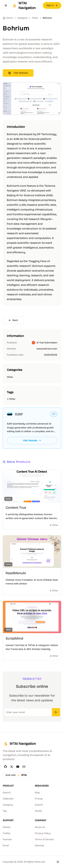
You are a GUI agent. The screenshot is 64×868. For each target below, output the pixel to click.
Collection (8, 799)
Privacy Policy (43, 833)
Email (6, 846)
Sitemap (40, 846)
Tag (5, 811)
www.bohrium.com (47, 349)
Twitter (7, 833)
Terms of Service (44, 839)
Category (8, 805)
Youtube (7, 839)
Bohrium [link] (47, 18)
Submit (39, 805)
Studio (38, 811)
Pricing (39, 799)
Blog (37, 793)
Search (7, 793)
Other (35, 18)
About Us (40, 827)
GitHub (7, 827)
